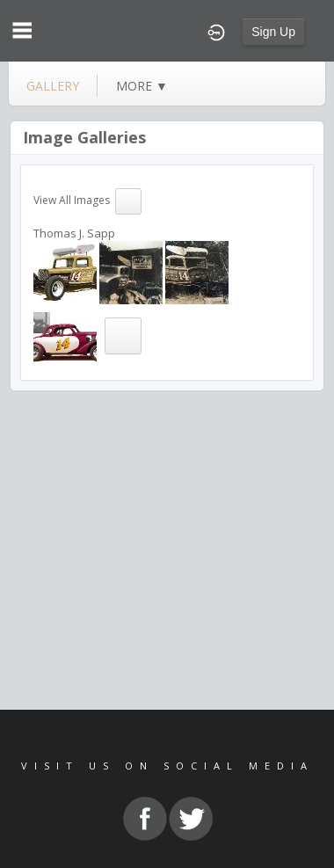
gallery (53, 86)
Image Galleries (84, 137)
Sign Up (273, 32)
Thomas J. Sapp (74, 233)
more (142, 86)
